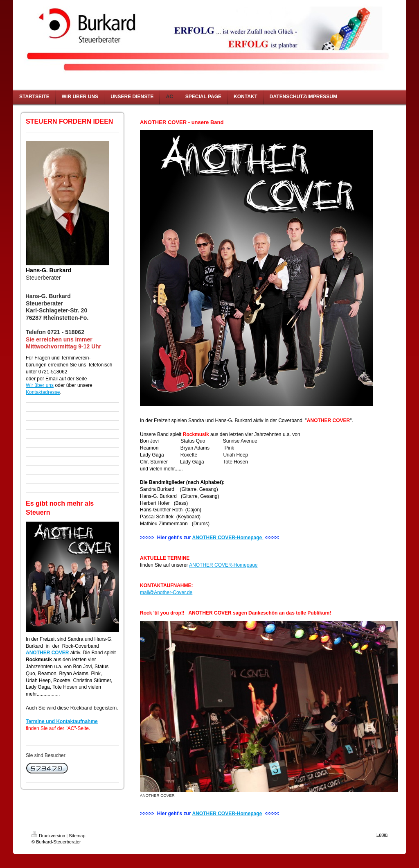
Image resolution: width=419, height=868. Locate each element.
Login (382, 834)
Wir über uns (40, 385)
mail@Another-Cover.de (166, 592)
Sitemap (77, 836)
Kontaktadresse (43, 392)
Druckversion (48, 836)
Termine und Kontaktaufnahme (62, 721)
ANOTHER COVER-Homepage (228, 538)
